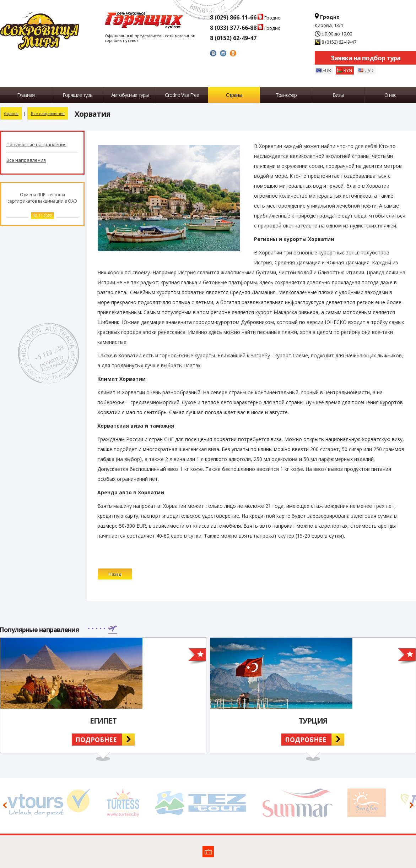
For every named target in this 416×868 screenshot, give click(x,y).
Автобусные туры (130, 95)
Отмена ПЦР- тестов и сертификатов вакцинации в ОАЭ (42, 198)
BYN (348, 70)
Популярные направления (36, 144)
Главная (26, 95)
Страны (234, 95)
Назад (115, 574)
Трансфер (286, 95)
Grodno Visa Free (182, 95)
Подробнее (96, 740)
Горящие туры (78, 95)
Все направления (48, 113)
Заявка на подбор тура (365, 58)
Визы (338, 95)
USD (369, 70)
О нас (390, 95)
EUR (327, 70)
